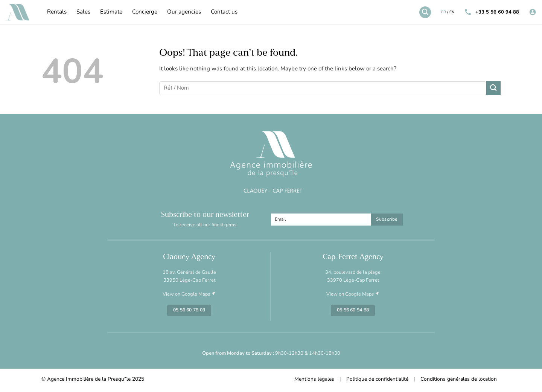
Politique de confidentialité (377, 379)
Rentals (57, 12)
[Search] (425, 12)
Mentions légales (314, 379)
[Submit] (493, 88)
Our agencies (184, 12)
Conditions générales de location (459, 379)
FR (444, 12)
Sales (83, 12)
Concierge (145, 12)
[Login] (533, 12)
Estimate (111, 12)
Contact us (224, 12)
